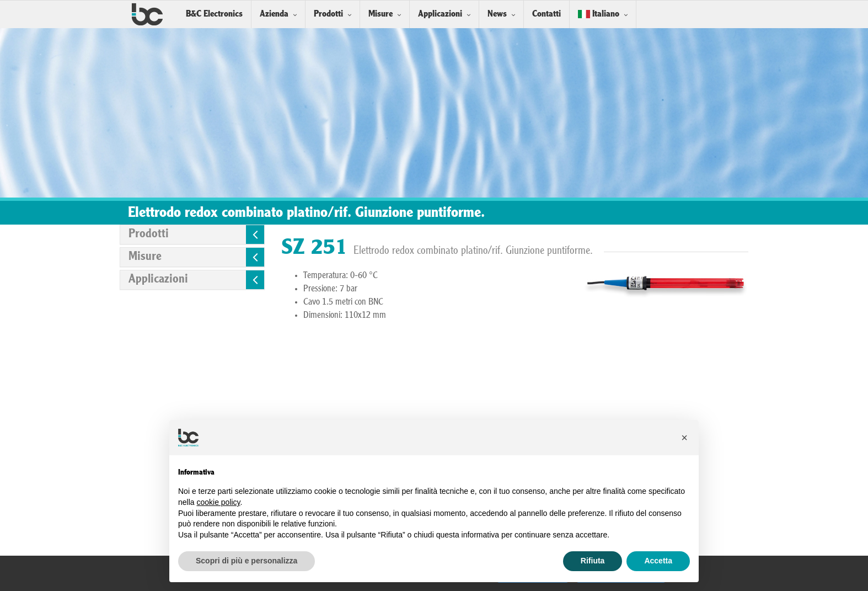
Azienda (274, 14)
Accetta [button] (658, 561)
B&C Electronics (214, 14)
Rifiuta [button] (593, 561)
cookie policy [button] (218, 502)
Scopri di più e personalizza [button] (247, 561)
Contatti (546, 14)
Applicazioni (440, 14)
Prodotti (328, 14)
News (497, 14)
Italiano (599, 14)
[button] (684, 438)
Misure (381, 14)
